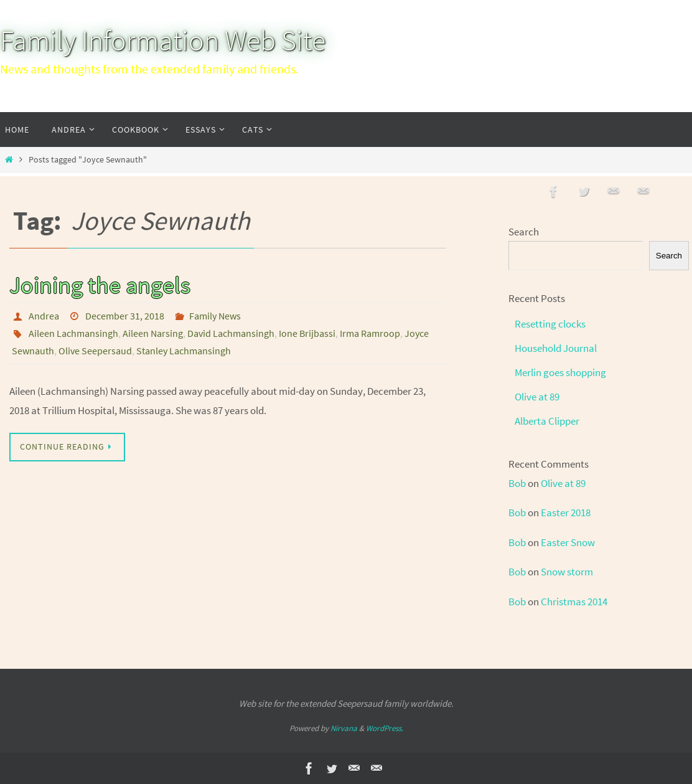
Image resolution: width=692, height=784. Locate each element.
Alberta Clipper (547, 421)
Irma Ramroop (370, 333)
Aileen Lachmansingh (73, 333)
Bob (517, 483)
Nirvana (344, 728)
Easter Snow (568, 542)
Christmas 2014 (574, 602)
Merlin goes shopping (560, 372)
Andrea (44, 316)
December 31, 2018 (125, 316)
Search (524, 232)
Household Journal (556, 348)
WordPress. (385, 728)
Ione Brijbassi (307, 333)
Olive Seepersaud (95, 351)
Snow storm (567, 572)
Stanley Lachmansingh (184, 351)
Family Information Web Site (163, 40)
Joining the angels (100, 285)
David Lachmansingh (231, 333)
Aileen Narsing (153, 333)
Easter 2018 (566, 512)
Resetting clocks (550, 324)
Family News (215, 316)
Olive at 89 (537, 397)
